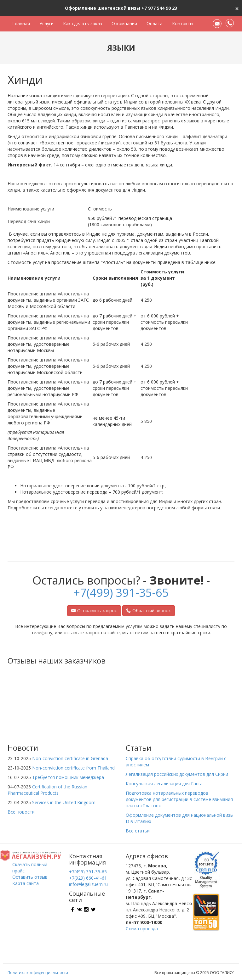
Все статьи (138, 831)
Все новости (21, 812)
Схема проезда (142, 929)
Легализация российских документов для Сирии (177, 774)
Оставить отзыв (30, 877)
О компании (124, 23)
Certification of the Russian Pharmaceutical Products (47, 790)
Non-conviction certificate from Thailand (73, 768)
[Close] (237, 8)
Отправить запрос (94, 610)
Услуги (46, 23)
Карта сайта (26, 883)
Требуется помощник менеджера (68, 777)
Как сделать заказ (83, 23)
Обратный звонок (149, 610)
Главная (21, 23)
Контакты (183, 23)
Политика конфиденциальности (38, 973)
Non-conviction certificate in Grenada (70, 758)
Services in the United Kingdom (64, 802)
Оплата (155, 23)
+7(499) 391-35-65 (121, 593)
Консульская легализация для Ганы (164, 784)
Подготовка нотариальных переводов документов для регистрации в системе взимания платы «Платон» (179, 799)
